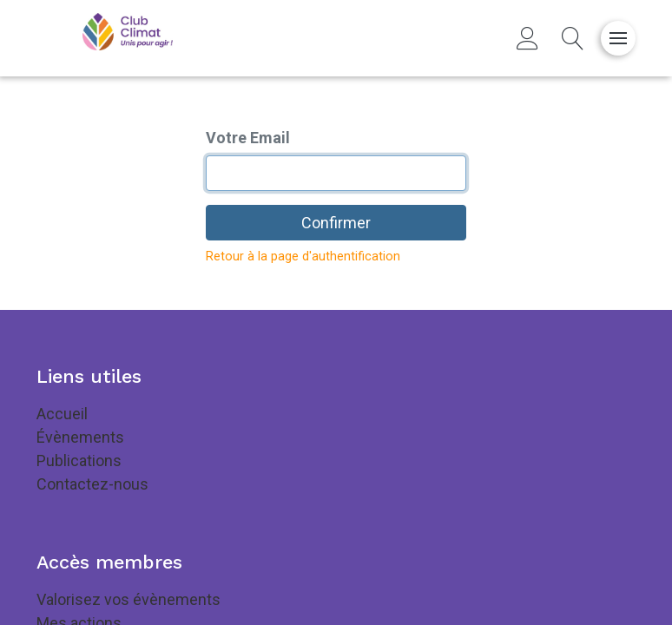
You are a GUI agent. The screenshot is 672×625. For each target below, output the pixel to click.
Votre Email (248, 138)
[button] (573, 38)
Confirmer (336, 223)
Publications (79, 461)
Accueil (62, 414)
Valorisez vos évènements (128, 599)
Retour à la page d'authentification (303, 257)
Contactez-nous (92, 484)
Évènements (80, 437)
